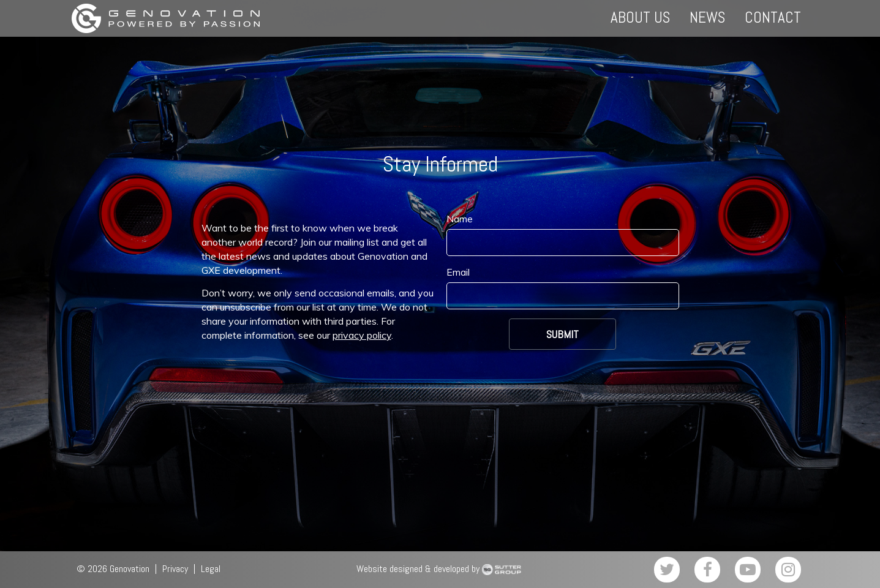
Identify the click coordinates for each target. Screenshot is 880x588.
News (707, 17)
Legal (211, 569)
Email (458, 272)
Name (460, 219)
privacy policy (362, 335)
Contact (773, 17)
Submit (562, 334)
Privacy (175, 569)
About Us (640, 17)
